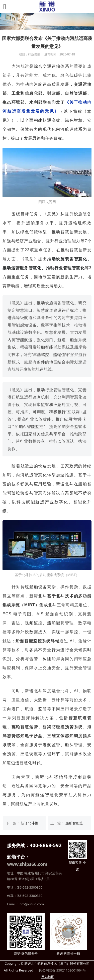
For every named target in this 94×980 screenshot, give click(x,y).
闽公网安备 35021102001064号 (62, 970)
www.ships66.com (27, 864)
